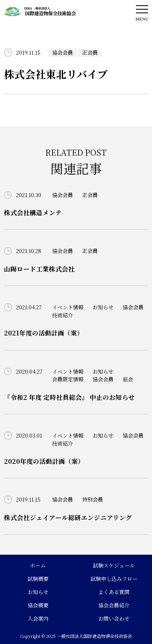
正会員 (90, 52)
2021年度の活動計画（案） (44, 333)
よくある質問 (114, 592)
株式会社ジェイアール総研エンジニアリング (68, 517)
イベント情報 (68, 307)
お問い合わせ (114, 618)
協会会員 (63, 52)
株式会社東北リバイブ (56, 74)
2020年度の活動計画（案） (44, 461)
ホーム (38, 565)
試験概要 (38, 579)
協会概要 (38, 605)
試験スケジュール (114, 565)
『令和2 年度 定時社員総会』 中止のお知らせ (69, 397)
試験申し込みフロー (114, 579)
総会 (128, 379)
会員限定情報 (68, 379)
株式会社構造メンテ (33, 212)
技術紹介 (63, 315)
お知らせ (103, 307)
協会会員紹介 (114, 605)
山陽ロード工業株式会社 (39, 269)
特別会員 (93, 499)
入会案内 (38, 618)
